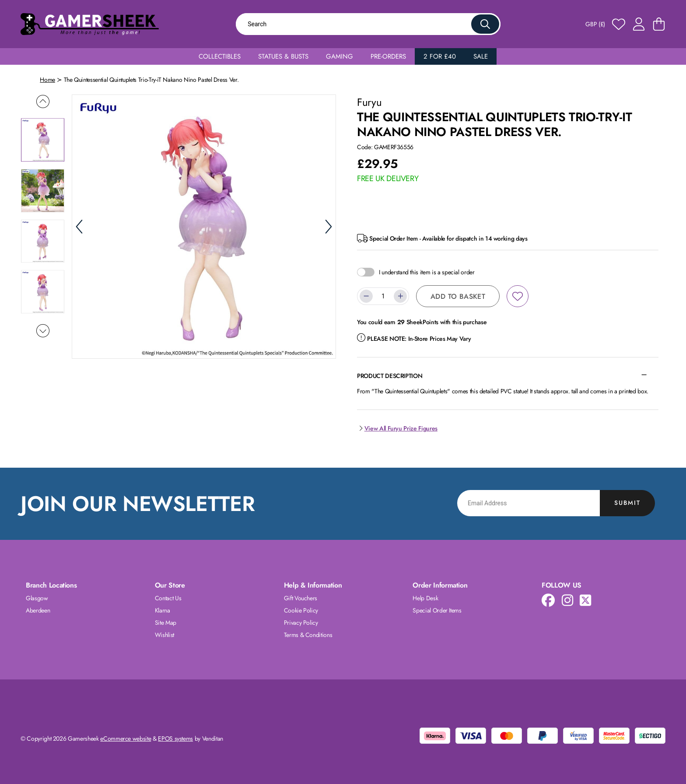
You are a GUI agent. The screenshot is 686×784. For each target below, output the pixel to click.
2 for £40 (440, 56)
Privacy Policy (301, 623)
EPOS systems (175, 738)
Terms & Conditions (308, 635)
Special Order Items (437, 610)
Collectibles (220, 56)
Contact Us (168, 598)
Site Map (166, 623)
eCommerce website (126, 738)
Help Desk (425, 598)
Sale (481, 56)
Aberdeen (38, 610)
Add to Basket (458, 296)
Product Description (390, 376)
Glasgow (37, 598)
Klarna (163, 610)
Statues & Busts (283, 56)
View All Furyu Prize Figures (397, 428)
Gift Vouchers (301, 598)
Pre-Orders (388, 56)
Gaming (339, 56)
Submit (627, 503)
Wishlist (164, 635)
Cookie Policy (301, 610)
